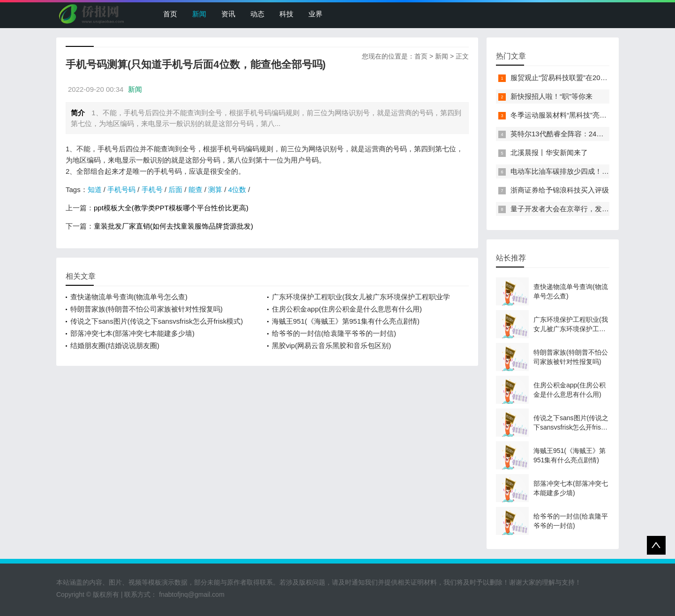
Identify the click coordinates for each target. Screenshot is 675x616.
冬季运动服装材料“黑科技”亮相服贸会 (569, 115)
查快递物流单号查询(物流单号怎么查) (129, 297)
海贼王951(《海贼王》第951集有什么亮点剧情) (346, 321)
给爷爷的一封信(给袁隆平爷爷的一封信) (334, 333)
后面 (175, 189)
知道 (95, 189)
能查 (195, 189)
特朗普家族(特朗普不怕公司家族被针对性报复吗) (146, 309)
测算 (215, 189)
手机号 (152, 189)
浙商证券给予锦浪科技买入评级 (560, 190)
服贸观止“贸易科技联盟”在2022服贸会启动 (577, 78)
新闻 (199, 14)
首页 (170, 14)
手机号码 (121, 189)
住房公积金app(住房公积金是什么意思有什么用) (347, 309)
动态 (257, 14)
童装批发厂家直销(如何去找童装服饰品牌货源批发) (173, 226)
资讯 (228, 14)
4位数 (237, 189)
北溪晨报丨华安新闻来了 (549, 152)
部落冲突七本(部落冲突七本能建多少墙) (132, 333)
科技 (286, 14)
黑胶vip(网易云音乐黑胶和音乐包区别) (331, 345)
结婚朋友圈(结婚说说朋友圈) (115, 345)
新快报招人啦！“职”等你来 (551, 96)
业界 (315, 14)
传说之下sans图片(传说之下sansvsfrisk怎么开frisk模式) (157, 321)
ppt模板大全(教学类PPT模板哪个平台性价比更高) (171, 208)
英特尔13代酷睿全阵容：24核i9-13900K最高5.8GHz (592, 134)
